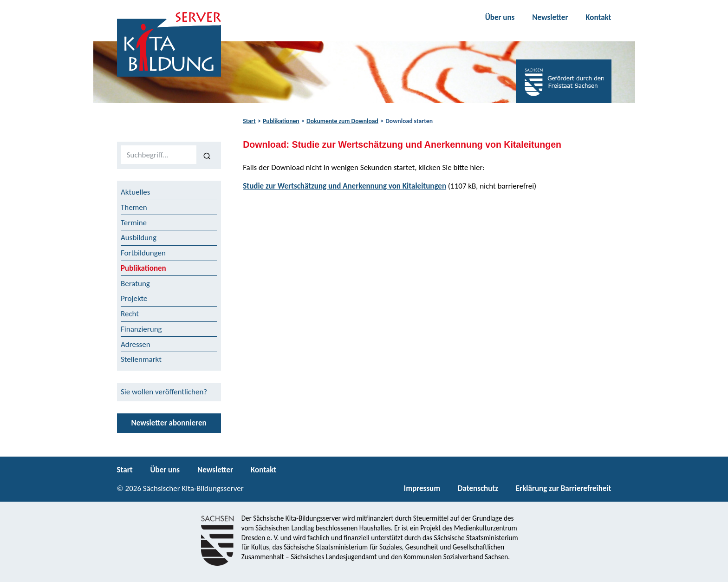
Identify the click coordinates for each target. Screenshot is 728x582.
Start (249, 121)
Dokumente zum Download (342, 121)
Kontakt (598, 17)
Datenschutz (478, 488)
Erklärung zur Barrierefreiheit (564, 488)
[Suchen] (207, 155)
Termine (134, 223)
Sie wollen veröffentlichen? (164, 392)
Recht (130, 314)
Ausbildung (139, 238)
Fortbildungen (143, 253)
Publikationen (281, 121)
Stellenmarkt (141, 359)
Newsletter (550, 17)
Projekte (134, 298)
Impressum (422, 488)
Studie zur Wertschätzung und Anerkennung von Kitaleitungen (344, 186)
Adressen (136, 344)
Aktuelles (135, 192)
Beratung (135, 284)
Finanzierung (141, 329)
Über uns (500, 17)
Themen (134, 207)
